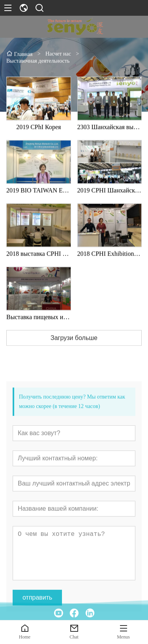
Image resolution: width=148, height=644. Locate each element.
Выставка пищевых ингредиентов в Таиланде (39, 326)
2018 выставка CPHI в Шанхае (39, 262)
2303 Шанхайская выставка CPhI (110, 136)
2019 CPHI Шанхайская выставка (110, 199)
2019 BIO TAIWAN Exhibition (39, 199)
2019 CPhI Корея (38, 136)
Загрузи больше (74, 346)
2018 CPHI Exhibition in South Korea (110, 262)
